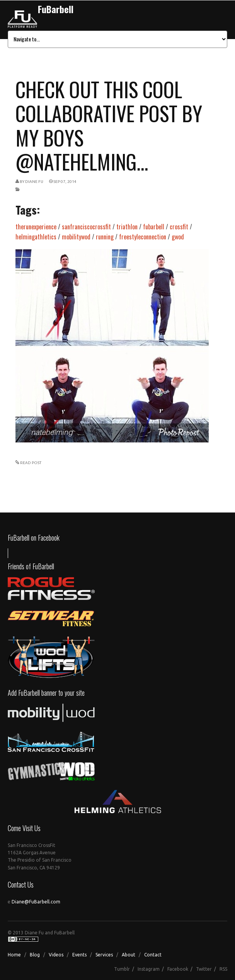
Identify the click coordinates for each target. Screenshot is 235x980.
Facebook (178, 969)
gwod (178, 237)
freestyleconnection (143, 237)
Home (14, 955)
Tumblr (122, 969)
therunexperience (36, 227)
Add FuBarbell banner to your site (46, 693)
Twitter (204, 969)
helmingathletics (36, 237)
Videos (56, 955)
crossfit (179, 227)
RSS (223, 969)
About (129, 955)
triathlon (127, 227)
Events (79, 955)
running (105, 237)
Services (104, 955)
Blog (35, 955)
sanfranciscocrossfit (86, 227)
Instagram (149, 969)
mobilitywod (76, 237)
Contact (153, 955)
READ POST (31, 463)
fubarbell (154, 227)
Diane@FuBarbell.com (36, 902)
